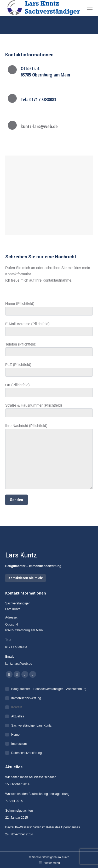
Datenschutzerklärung (27, 753)
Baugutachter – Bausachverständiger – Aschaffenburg (49, 689)
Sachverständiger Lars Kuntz (31, 726)
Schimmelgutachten (19, 811)
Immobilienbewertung (26, 698)
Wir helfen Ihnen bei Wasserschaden (31, 777)
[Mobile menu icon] (90, 8)
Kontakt (17, 707)
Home (15, 735)
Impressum (19, 744)
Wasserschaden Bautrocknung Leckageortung (37, 794)
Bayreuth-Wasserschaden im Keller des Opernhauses (43, 827)
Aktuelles (18, 716)
